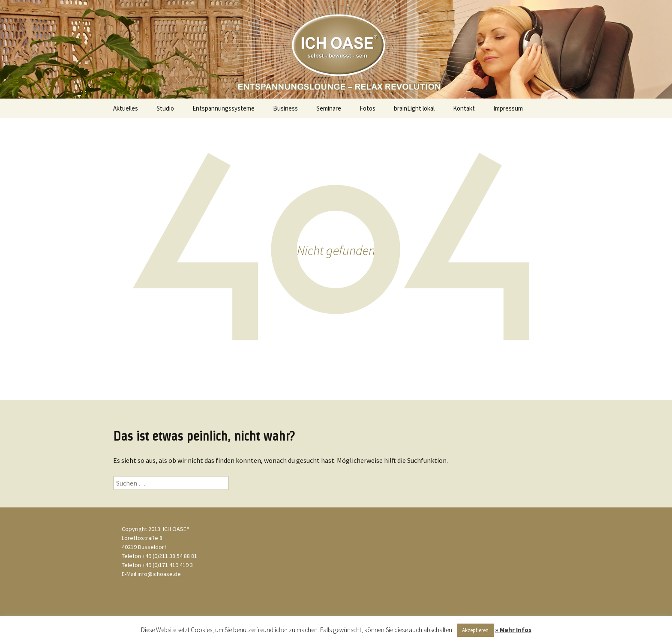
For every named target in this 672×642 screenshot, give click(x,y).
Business (285, 108)
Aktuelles (126, 108)
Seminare (329, 108)
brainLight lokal (414, 108)
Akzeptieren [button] (475, 630)
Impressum (508, 108)
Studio (165, 108)
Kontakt (464, 108)
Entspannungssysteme (223, 108)
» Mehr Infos (513, 630)
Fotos (367, 108)
